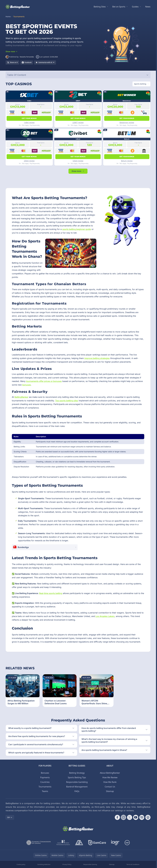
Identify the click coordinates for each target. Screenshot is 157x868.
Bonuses (45, 773)
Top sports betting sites (67, 401)
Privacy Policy (67, 864)
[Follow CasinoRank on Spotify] (142, 817)
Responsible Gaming (90, 864)
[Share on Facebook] (27, 62)
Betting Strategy (77, 773)
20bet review (29, 161)
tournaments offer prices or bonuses (44, 381)
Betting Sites (100, 7)
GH (10, 817)
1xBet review (29, 122)
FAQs (77, 791)
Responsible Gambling (77, 782)
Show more (78, 171)
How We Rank (110, 782)
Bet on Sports (119, 7)
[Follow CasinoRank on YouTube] (136, 817)
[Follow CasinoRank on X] (130, 817)
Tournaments (45, 787)
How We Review (110, 777)
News (148, 7)
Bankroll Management (77, 787)
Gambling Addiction (44, 864)
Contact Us (110, 787)
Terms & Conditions (133, 864)
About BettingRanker (110, 773)
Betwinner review (127, 122)
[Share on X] (12, 62)
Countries (45, 782)
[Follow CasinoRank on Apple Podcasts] (148, 817)
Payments (45, 777)
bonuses (27, 385)
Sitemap (110, 791)
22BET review (78, 122)
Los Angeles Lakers (105, 616)
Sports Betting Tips (77, 777)
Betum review (127, 161)
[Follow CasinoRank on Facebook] (117, 817)
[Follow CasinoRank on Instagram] (123, 817)
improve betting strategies (97, 358)
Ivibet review (78, 161)
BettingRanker (21, 397)
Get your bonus (29, 118)
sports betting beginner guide (77, 229)
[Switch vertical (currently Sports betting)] (141, 84)
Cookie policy (21, 864)
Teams (45, 791)
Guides (135, 7)
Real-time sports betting (51, 593)
